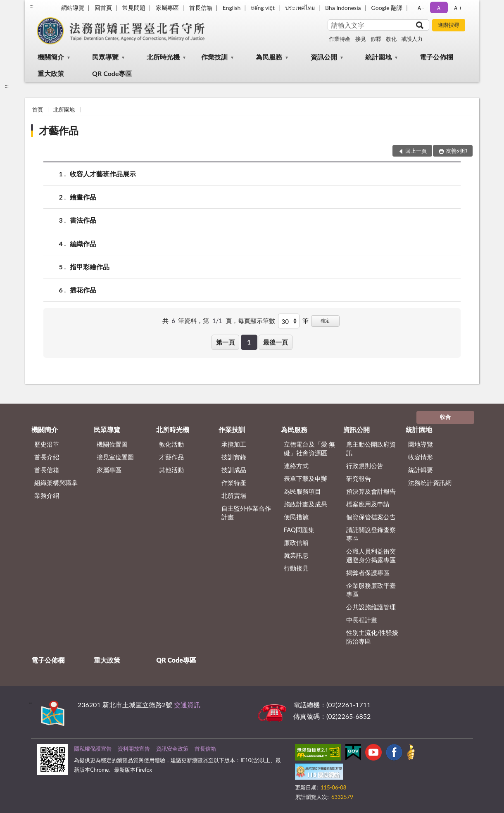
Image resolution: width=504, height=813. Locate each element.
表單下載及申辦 (305, 478)
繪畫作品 (83, 197)
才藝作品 (59, 130)
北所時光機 (163, 57)
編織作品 (83, 244)
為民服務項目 (302, 491)
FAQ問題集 (299, 530)
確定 (325, 320)
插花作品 (83, 290)
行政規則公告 (365, 466)
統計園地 (378, 57)
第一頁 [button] (225, 342)
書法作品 (83, 220)
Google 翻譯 (387, 8)
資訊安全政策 (172, 749)
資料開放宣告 (134, 749)
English (232, 8)
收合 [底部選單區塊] (445, 417)
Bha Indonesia (343, 8)
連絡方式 (296, 466)
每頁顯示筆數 (257, 321)
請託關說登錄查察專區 (371, 534)
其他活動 (171, 470)
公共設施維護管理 (371, 607)
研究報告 (359, 478)
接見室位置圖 (115, 457)
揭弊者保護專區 (368, 573)
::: (31, 6)
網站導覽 (73, 8)
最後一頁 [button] (276, 342)
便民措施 (296, 517)
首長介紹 (47, 457)
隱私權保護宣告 (93, 749)
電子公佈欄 (436, 57)
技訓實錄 (234, 457)
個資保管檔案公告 (371, 517)
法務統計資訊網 (430, 483)
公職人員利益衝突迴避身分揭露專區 (371, 555)
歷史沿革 (47, 444)
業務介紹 (47, 495)
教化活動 (171, 444)
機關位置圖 (112, 444)
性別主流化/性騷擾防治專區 (372, 637)
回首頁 (103, 8)
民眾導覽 (105, 57)
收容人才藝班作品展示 (103, 174)
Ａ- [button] (420, 8)
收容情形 (421, 457)
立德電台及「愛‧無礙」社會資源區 (309, 448)
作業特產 (340, 39)
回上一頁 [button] (416, 151)
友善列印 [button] (456, 151)
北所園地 (64, 109)
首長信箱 (201, 8)
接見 (361, 39)
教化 (391, 39)
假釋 (376, 39)
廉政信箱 (296, 542)
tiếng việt (263, 8)
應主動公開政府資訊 (371, 448)
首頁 (38, 109)
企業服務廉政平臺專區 (371, 590)
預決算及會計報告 (371, 491)
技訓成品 (234, 470)
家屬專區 (167, 8)
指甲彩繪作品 (90, 267)
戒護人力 (412, 39)
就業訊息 (296, 555)
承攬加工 (234, 444)
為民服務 (269, 57)
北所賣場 (234, 495)
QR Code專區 (112, 73)
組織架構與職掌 (56, 483)
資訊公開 (324, 57)
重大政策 (51, 73)
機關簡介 (51, 57)
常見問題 (134, 8)
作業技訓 (214, 57)
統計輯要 (421, 470)
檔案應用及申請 (368, 504)
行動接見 (296, 568)
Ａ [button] (439, 8)
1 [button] (249, 342)
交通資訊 (187, 705)
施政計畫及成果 (305, 504)
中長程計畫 (362, 620)
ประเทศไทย (300, 8)
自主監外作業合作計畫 (246, 512)
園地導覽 (421, 444)
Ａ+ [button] (457, 8)
